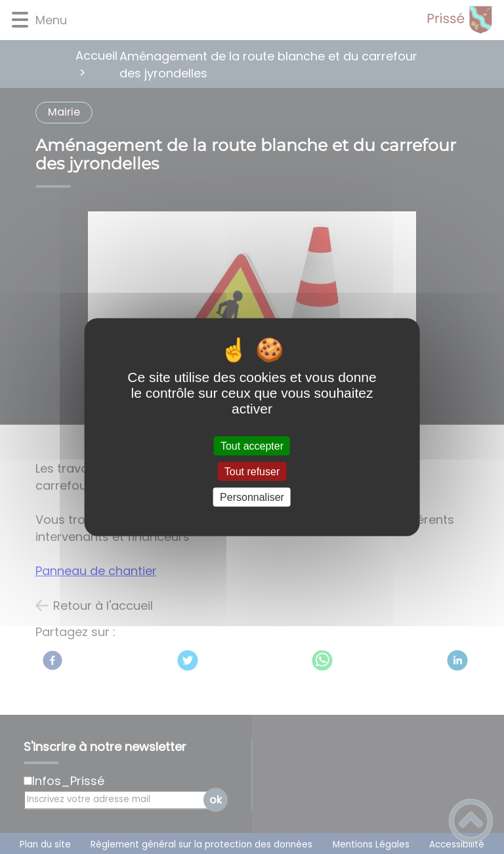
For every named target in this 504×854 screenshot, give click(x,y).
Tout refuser (252, 471)
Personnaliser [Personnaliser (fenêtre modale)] (252, 497)
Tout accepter (252, 445)
